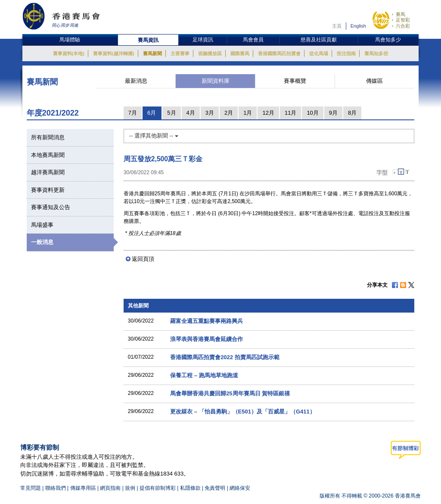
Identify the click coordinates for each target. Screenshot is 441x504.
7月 (133, 113)
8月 (352, 113)
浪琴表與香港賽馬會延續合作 (207, 339)
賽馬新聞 (152, 53)
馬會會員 (253, 40)
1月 (248, 113)
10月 (312, 113)
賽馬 (401, 14)
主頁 (337, 26)
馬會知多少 (388, 40)
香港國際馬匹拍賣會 (279, 53)
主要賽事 (180, 53)
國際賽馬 (240, 53)
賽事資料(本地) (69, 53)
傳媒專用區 (83, 488)
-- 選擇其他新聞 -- (154, 136)
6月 (152, 113)
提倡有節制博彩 (158, 488)
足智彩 (403, 20)
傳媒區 (374, 81)
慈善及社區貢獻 (319, 40)
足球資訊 (203, 40)
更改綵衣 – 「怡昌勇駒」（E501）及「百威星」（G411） (243, 412)
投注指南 (346, 53)
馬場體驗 (70, 40)
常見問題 (31, 488)
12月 (268, 113)
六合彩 (403, 26)
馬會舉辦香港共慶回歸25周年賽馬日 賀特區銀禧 (230, 393)
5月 (171, 113)
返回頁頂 (143, 259)
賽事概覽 (295, 81)
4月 (191, 113)
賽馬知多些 (376, 53)
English (358, 26)
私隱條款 (190, 488)
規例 (131, 488)
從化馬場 (319, 53)
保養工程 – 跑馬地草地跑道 (204, 375)
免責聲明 (215, 488)
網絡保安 (240, 488)
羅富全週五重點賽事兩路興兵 (207, 321)
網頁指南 (110, 488)
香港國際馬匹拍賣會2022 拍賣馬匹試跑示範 (225, 357)
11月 (290, 113)
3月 (210, 113)
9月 (333, 113)
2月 (229, 113)
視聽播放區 (210, 53)
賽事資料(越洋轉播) (113, 53)
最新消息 (136, 81)
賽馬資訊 (148, 40)
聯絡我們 (56, 488)
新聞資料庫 (216, 81)
